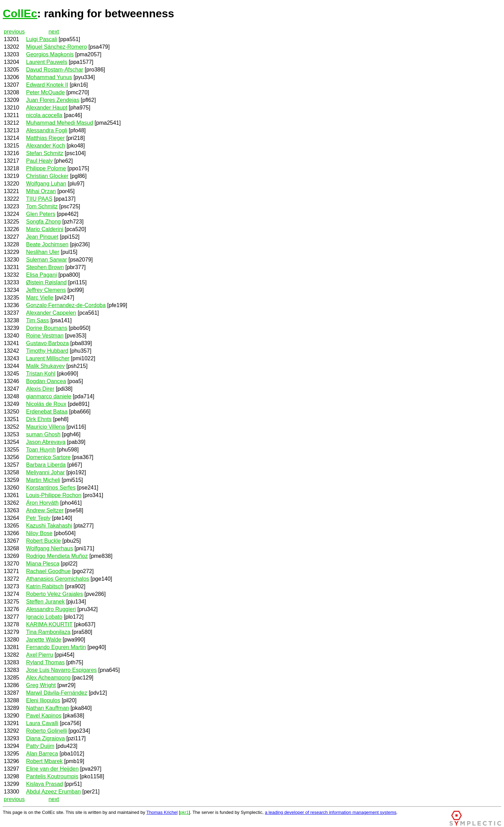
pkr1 (184, 812)
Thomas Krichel (162, 812)
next (54, 32)
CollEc (20, 13)
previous (14, 32)
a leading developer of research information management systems (331, 812)
